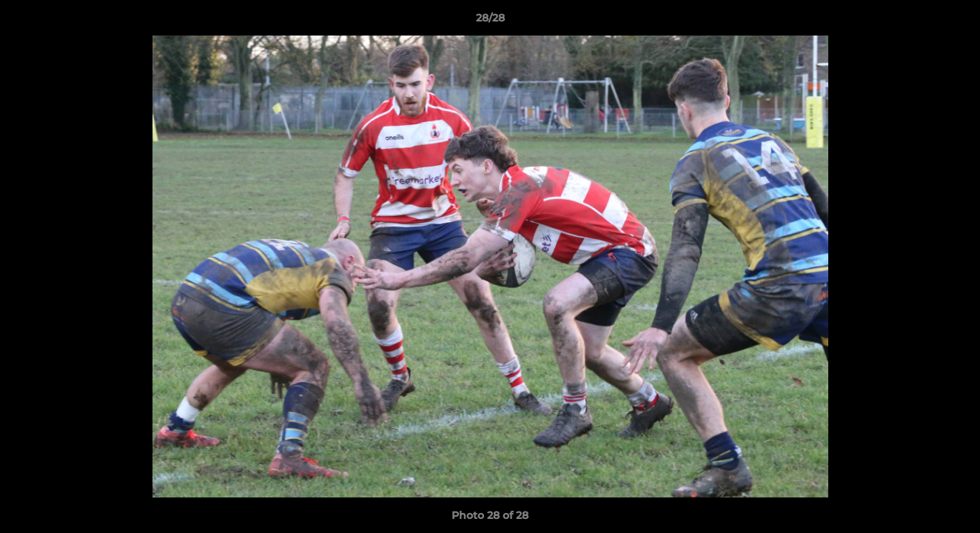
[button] (953, 21)
